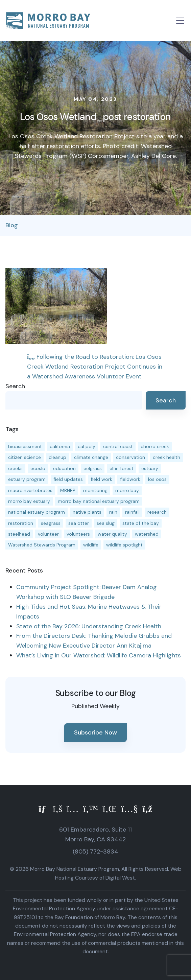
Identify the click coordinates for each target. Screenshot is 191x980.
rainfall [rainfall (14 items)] (132, 512)
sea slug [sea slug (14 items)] (106, 523)
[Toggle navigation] (180, 21)
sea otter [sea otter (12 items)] (79, 523)
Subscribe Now (95, 732)
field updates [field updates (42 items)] (68, 479)
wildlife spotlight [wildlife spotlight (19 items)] (124, 545)
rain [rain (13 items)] (113, 512)
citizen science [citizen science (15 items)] (25, 457)
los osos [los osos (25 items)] (157, 479)
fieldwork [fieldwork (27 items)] (130, 479)
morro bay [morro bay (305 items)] (127, 490)
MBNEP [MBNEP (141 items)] (68, 490)
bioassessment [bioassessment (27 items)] (25, 446)
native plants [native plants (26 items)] (87, 512)
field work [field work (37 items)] (101, 479)
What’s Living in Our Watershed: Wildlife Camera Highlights (99, 655)
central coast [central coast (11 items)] (118, 446)
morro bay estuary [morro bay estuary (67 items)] (29, 501)
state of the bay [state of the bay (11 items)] (141, 523)
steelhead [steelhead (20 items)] (19, 534)
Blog (12, 225)
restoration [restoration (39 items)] (21, 523)
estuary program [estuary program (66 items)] (27, 479)
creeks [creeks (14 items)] (15, 468)
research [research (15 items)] (157, 512)
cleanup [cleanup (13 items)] (57, 457)
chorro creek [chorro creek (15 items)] (155, 446)
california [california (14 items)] (60, 446)
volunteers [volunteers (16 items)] (78, 534)
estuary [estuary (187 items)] (150, 468)
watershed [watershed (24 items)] (147, 534)
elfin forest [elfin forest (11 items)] (122, 468)
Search (15, 386)
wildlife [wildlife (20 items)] (91, 545)
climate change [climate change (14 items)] (91, 457)
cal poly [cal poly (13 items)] (87, 446)
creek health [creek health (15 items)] (166, 457)
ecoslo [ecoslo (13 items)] (38, 468)
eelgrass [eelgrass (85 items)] (93, 468)
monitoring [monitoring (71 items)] (95, 490)
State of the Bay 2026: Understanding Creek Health (89, 626)
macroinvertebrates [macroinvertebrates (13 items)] (30, 490)
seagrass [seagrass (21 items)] (51, 523)
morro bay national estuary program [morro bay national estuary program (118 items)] (99, 501)
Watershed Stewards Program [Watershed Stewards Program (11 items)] (42, 545)
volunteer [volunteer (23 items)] (48, 534)
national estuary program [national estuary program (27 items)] (37, 512)
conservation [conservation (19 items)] (130, 457)
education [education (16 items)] (64, 468)
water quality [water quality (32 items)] (112, 534)
